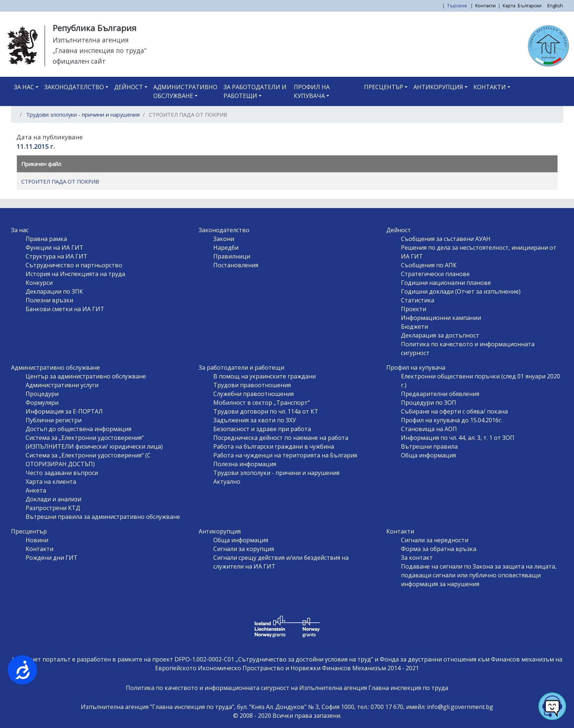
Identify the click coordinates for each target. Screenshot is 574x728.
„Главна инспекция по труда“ (100, 50)
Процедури (42, 394)
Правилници (232, 256)
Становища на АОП (429, 429)
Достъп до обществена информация (78, 429)
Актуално (227, 482)
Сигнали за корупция (244, 549)
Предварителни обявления (440, 394)
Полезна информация (245, 464)
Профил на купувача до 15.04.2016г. (452, 420)
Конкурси (39, 283)
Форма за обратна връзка (439, 549)
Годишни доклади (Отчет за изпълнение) (461, 291)
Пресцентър (384, 87)
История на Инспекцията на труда (75, 274)
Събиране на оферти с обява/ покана (454, 411)
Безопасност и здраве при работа (262, 429)
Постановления (236, 265)
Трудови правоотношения (252, 385)
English (555, 5)
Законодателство (74, 87)
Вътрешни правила (429, 446)
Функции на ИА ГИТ (55, 248)
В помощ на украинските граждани (265, 376)
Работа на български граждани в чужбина (274, 446)
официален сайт (79, 61)
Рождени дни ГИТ (52, 558)
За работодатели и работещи (255, 91)
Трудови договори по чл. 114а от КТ (266, 411)
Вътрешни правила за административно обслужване (103, 517)
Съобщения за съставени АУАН (446, 239)
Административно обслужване (185, 91)
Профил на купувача (312, 91)
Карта (509, 5)
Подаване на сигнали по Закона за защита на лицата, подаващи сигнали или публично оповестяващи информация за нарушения (479, 575)
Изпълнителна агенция (91, 40)
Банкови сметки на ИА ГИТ (65, 309)
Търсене (458, 5)
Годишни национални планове (446, 283)
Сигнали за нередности (435, 540)
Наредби (226, 248)
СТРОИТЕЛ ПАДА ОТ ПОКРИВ (60, 181)
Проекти (414, 309)
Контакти (485, 5)
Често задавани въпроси (62, 473)
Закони (224, 239)
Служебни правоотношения (254, 394)
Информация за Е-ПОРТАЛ (64, 411)
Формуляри (42, 403)
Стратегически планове (435, 274)
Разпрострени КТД (53, 508)
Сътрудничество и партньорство (74, 265)
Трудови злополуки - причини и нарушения (83, 114)
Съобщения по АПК (429, 265)
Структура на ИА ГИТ (57, 256)
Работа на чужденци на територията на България (285, 455)
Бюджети (414, 327)
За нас (24, 87)
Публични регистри (54, 420)
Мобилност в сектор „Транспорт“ (262, 403)
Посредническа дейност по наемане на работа (281, 438)
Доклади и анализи (53, 499)
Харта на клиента (51, 482)
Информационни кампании (441, 318)
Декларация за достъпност (440, 335)
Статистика (418, 300)
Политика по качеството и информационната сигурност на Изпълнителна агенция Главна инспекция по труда (287, 688)
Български (530, 5)
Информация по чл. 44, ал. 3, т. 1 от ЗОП (458, 438)
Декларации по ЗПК (54, 291)
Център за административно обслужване (86, 376)
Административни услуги (62, 385)
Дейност (129, 87)
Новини (37, 540)
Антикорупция (438, 87)
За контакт (417, 558)
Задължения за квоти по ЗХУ (255, 420)
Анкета (36, 490)
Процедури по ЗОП (429, 403)
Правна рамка (46, 239)
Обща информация (428, 455)
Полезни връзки (49, 300)
